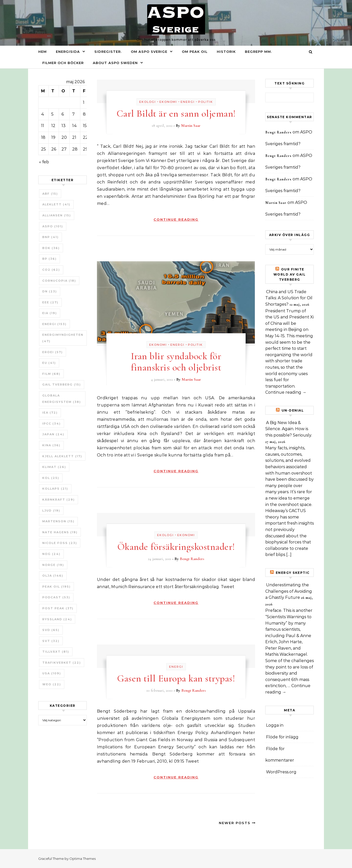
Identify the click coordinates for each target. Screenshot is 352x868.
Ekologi (148, 102)
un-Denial (293, 410)
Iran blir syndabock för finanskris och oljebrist (176, 362)
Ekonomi (168, 102)
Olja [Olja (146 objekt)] (53, 576)
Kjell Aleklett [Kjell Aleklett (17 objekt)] (62, 456)
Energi (188, 102)
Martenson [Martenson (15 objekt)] (58, 521)
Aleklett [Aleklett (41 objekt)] (56, 204)
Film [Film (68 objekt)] (51, 374)
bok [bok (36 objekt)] (51, 248)
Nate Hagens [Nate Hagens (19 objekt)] (60, 532)
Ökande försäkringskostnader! (176, 547)
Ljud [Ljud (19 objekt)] (51, 511)
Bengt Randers (192, 559)
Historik (226, 52)
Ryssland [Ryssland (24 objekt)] (57, 619)
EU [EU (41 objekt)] (49, 363)
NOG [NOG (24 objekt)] (51, 554)
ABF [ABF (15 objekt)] (50, 194)
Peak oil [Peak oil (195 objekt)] (56, 587)
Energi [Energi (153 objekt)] (54, 324)
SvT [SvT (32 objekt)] (51, 641)
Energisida (68, 52)
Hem (42, 52)
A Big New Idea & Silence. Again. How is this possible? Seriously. (289, 429)
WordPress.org (281, 772)
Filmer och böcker (63, 63)
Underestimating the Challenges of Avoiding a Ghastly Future (289, 591)
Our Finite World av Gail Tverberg (290, 274)
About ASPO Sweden (115, 63)
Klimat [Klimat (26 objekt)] (54, 467)
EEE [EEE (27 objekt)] (50, 302)
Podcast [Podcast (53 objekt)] (56, 597)
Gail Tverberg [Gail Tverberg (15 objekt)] (62, 385)
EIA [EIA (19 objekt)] (50, 313)
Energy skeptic (293, 573)
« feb (44, 162)
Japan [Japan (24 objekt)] (53, 434)
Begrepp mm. (258, 52)
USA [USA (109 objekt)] (52, 673)
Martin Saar (191, 126)
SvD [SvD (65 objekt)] (51, 630)
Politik (206, 102)
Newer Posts (237, 823)
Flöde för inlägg (282, 737)
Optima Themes (83, 859)
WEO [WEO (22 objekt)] (52, 684)
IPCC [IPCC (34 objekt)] (52, 424)
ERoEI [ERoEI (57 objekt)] (53, 352)
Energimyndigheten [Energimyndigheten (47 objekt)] (63, 338)
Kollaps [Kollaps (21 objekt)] (55, 489)
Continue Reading (176, 219)
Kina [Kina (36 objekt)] (51, 445)
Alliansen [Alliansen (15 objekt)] (57, 215)
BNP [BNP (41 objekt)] (51, 237)
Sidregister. (108, 52)
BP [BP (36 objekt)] (49, 259)
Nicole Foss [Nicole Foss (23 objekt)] (60, 543)
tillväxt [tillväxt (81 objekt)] (56, 652)
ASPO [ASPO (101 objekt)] (53, 226)
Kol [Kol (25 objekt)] (51, 478)
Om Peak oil (195, 52)
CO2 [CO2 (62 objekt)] (51, 270)
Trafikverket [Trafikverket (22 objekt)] (62, 663)
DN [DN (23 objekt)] (50, 291)
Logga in (275, 725)
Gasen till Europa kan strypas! (176, 678)
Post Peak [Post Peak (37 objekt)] (58, 608)
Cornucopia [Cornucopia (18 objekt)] (59, 281)
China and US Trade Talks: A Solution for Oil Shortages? (289, 298)
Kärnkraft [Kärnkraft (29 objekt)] (59, 500)
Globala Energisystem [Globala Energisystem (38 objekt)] (62, 399)
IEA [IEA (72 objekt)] (50, 413)
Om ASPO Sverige (149, 52)
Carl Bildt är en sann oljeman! (176, 114)
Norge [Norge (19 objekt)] (53, 565)
